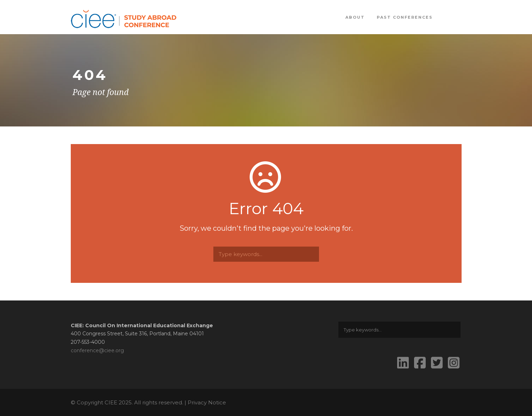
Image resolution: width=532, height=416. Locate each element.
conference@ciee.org (97, 350)
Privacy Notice (207, 402)
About (355, 17)
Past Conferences (405, 17)
